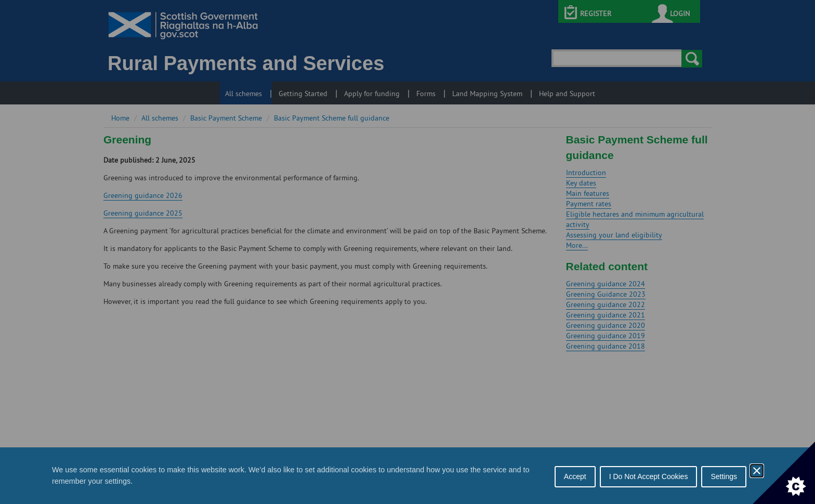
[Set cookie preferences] (784, 473)
